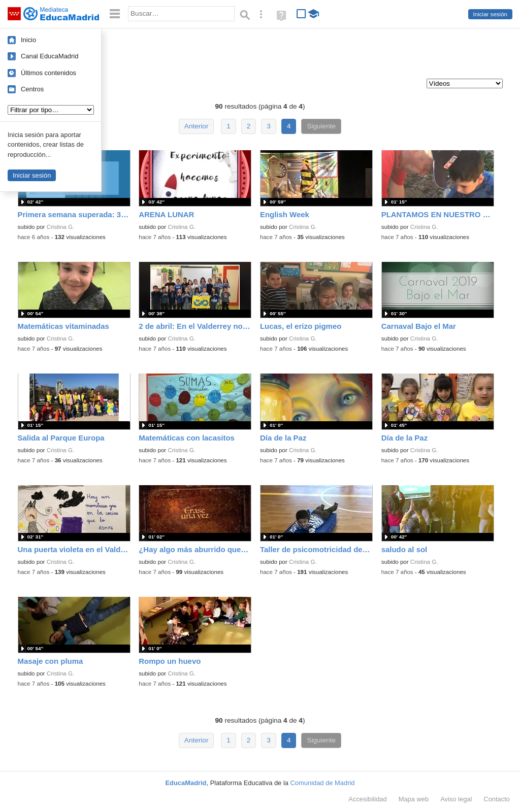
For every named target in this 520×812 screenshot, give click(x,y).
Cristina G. (61, 227)
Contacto (497, 799)
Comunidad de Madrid (323, 783)
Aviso (456, 799)
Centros (32, 89)
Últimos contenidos (48, 73)
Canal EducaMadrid (50, 56)
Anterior (197, 126)
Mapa (414, 799)
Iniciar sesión (490, 14)
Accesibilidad (367, 799)
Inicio (28, 40)
